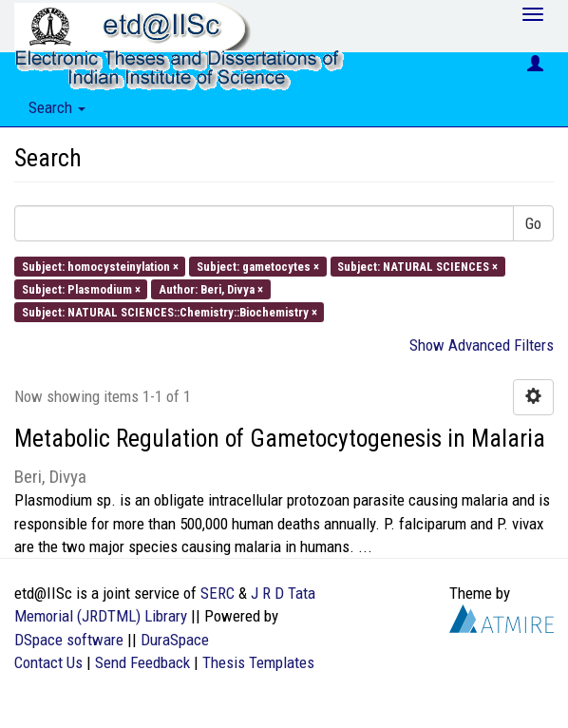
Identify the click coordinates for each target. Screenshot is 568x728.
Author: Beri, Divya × (211, 288)
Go (533, 223)
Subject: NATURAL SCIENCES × (417, 266)
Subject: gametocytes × (258, 266)
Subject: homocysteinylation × (100, 266)
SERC (218, 593)
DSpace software (69, 640)
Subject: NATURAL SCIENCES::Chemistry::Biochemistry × (170, 312)
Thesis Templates (258, 662)
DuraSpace (175, 640)
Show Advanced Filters (482, 345)
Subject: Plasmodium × (81, 288)
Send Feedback (142, 662)
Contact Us (48, 662)
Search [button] (57, 107)
